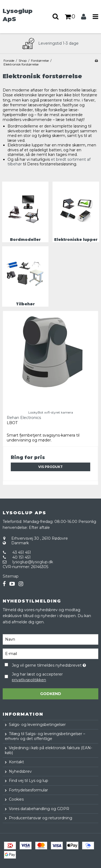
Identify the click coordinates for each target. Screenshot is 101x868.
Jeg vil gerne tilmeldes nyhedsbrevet (49, 664)
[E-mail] (50, 653)
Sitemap (11, 576)
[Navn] (50, 639)
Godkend (51, 694)
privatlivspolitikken (29, 680)
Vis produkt (50, 467)
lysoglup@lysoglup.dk (33, 562)
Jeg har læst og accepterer (37, 677)
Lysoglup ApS (18, 15)
